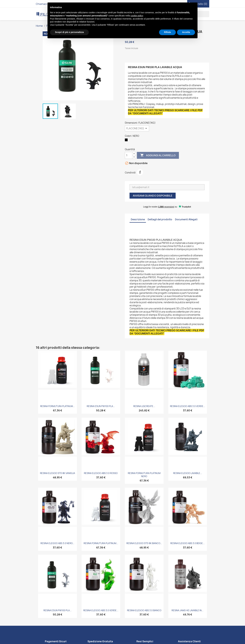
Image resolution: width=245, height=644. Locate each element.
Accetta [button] (186, 32)
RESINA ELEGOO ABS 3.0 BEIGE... (187, 543)
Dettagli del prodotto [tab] (160, 219)
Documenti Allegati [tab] (186, 219)
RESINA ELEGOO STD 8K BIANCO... (144, 543)
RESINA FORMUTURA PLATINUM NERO (144, 475)
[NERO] (127, 141)
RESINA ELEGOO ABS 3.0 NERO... (57, 543)
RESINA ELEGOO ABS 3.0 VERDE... (188, 406)
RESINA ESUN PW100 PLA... (101, 406)
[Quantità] (129, 155)
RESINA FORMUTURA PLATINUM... (57, 406)
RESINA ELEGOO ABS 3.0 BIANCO (144, 610)
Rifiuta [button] (167, 32)
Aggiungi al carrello (158, 155)
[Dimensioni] (137, 128)
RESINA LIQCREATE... (144, 406)
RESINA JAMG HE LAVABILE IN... (187, 610)
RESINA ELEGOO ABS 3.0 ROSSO (101, 473)
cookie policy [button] (137, 16)
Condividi (140, 172)
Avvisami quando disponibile (153, 196)
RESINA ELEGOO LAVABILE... (188, 473)
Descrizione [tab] (138, 219)
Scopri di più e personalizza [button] (69, 32)
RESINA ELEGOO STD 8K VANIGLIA (57, 473)
